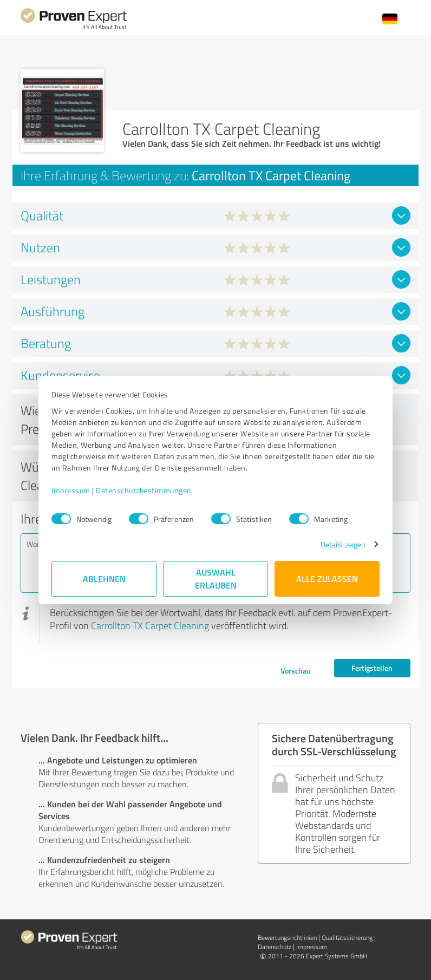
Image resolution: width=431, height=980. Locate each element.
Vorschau (296, 671)
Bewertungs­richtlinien (287, 937)
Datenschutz (275, 947)
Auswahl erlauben (216, 579)
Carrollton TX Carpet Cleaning (150, 625)
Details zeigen (343, 544)
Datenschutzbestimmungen (144, 490)
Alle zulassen (327, 579)
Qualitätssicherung (347, 937)
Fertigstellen (372, 668)
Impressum (71, 490)
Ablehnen (104, 579)
